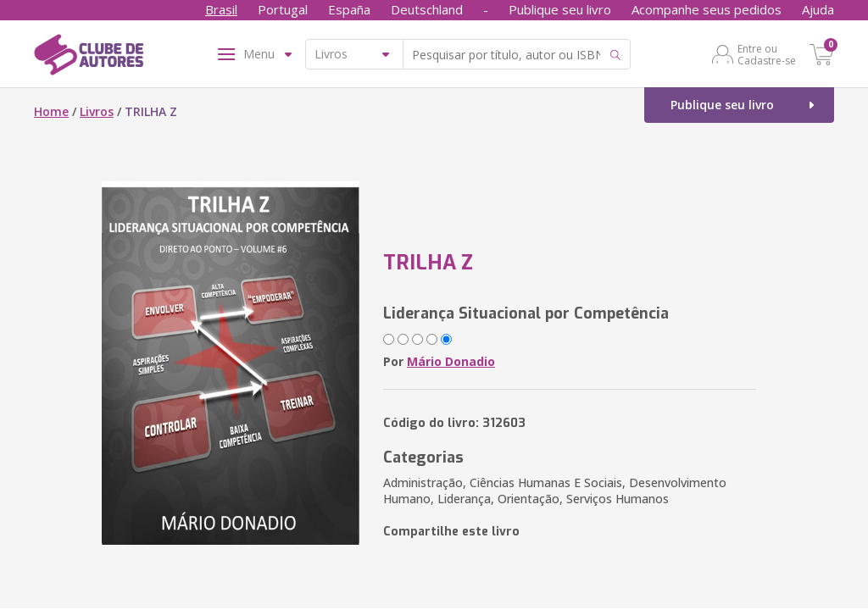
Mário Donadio (451, 361)
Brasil (221, 9)
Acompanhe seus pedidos (707, 9)
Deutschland (427, 9)
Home (51, 111)
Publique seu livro (560, 9)
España (349, 9)
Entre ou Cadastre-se (767, 54)
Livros (97, 111)
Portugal (283, 9)
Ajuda (818, 9)
